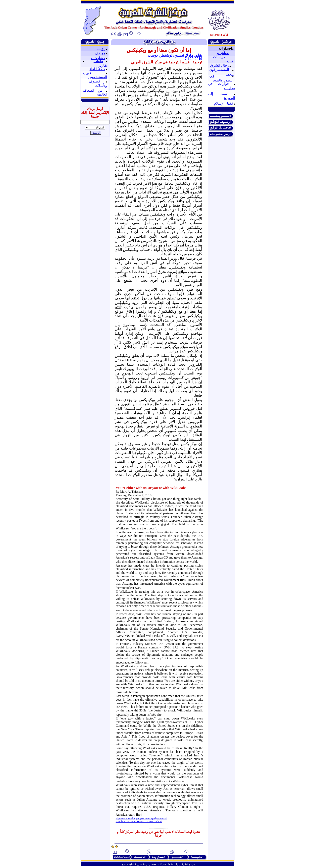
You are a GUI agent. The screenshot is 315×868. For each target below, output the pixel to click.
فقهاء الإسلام (224, 103)
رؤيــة (101, 49)
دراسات (219, 57)
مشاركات (98, 58)
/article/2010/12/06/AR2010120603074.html (139, 821)
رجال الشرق (219, 65)
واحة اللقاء (97, 69)
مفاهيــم (223, 53)
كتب (230, 61)
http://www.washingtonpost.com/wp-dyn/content (141, 818)
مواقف (100, 53)
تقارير (103, 65)
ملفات (98, 61)
